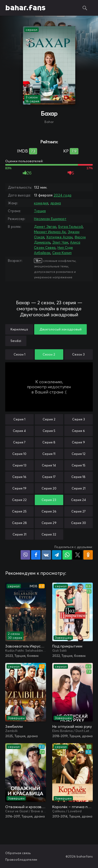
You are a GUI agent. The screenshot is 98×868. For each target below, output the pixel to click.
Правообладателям (21, 859)
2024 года (62, 195)
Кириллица (19, 329)
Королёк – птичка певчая (73, 807)
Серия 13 (19, 465)
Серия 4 (19, 431)
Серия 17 (49, 477)
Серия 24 (79, 500)
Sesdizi (16, 341)
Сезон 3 (78, 354)
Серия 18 (78, 477)
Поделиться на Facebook (36, 555)
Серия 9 (78, 442)
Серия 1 (19, 419)
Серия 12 (79, 454)
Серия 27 (79, 511)
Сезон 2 (49, 354)
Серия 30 (79, 523)
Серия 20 (49, 488)
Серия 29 (49, 523)
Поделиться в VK (46, 555)
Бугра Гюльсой (71, 227)
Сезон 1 (19, 354)
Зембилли (14, 726)
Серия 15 (79, 465)
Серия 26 (49, 511)
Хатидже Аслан (59, 237)
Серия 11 (49, 454)
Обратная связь (18, 853)
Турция (40, 211)
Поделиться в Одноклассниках (88, 555)
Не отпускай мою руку (72, 726)
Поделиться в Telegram (57, 555)
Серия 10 (19, 454)
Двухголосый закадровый (60, 329)
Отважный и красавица (26, 807)
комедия (41, 203)
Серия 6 (78, 431)
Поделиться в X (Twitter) (78, 555)
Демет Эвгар (45, 227)
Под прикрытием (67, 646)
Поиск (85, 8)
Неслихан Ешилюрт (50, 219)
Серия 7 (19, 442)
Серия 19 (19, 488)
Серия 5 (49, 431)
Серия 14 (49, 465)
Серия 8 (49, 442)
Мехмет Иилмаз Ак (50, 232)
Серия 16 (19, 477)
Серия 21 (79, 488)
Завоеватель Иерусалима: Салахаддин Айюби (26, 646)
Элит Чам (60, 242)
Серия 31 (19, 534)
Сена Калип (62, 253)
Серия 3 (79, 419)
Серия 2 (49, 419)
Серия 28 (19, 523)
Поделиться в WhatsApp (67, 555)
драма (56, 203)
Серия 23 (49, 500)
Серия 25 (19, 511)
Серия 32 (49, 534)
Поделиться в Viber (25, 555)
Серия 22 (19, 500)
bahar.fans (25, 8)
